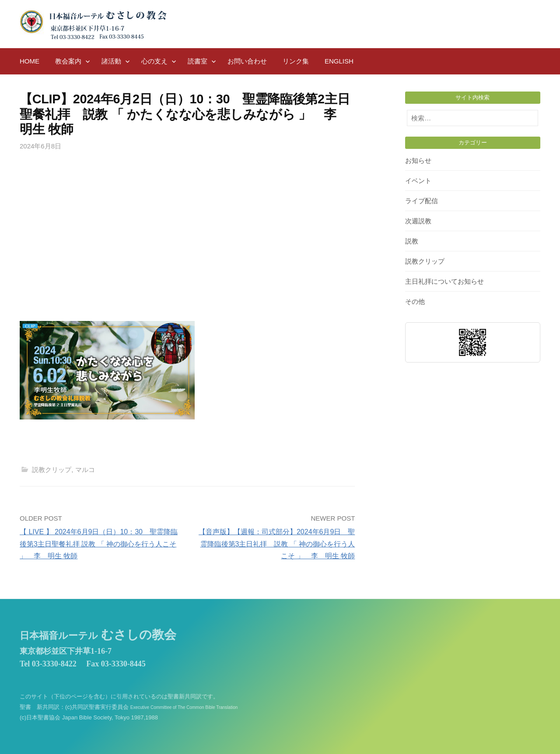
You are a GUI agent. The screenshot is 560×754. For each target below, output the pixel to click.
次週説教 (418, 221)
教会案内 (68, 61)
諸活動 (111, 61)
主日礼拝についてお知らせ (444, 281)
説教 (412, 241)
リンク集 (296, 61)
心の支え (154, 61)
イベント (418, 181)
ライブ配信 (422, 201)
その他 (415, 301)
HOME (30, 61)
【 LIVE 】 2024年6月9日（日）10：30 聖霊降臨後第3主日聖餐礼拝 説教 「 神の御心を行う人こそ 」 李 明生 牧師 (99, 544)
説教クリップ (52, 470)
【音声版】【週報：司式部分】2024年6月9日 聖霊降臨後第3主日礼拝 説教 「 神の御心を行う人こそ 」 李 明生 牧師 (277, 544)
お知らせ (418, 160)
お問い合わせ (247, 61)
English (339, 61)
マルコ (85, 470)
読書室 (198, 61)
